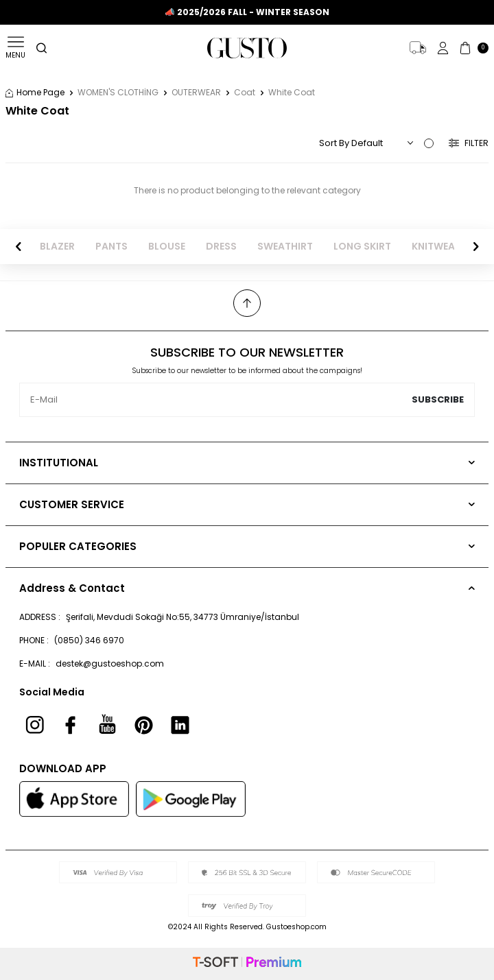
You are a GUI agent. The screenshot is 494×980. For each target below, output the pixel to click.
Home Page (35, 93)
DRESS (221, 247)
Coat (245, 93)
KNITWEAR (436, 247)
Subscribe (438, 399)
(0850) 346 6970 (89, 640)
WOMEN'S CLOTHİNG (118, 93)
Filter (469, 143)
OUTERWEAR (196, 93)
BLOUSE (167, 247)
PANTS (111, 247)
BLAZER (57, 247)
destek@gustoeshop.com (110, 664)
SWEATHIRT (285, 247)
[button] (19, 246)
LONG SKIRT (362, 247)
